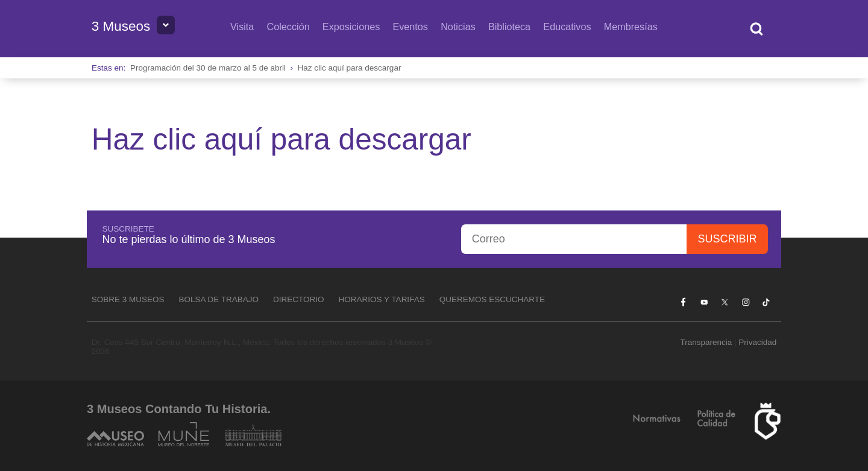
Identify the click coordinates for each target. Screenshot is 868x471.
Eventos (410, 27)
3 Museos (121, 26)
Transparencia (706, 342)
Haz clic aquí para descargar (350, 68)
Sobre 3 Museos (128, 299)
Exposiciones (351, 27)
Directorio (299, 299)
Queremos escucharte (492, 299)
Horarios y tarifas (382, 299)
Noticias (458, 27)
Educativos (567, 27)
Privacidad (757, 342)
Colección (288, 27)
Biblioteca (509, 27)
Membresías (631, 27)
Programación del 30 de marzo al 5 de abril (208, 68)
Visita (242, 27)
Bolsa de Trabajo (219, 299)
